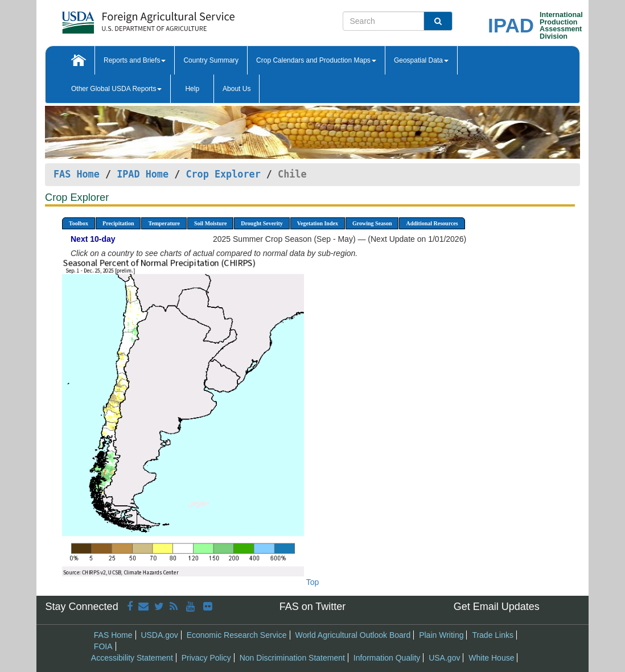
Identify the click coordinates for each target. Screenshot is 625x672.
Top (313, 582)
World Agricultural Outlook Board (353, 635)
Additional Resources (432, 223)
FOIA (103, 646)
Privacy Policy (206, 658)
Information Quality (387, 658)
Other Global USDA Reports (116, 89)
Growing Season (372, 223)
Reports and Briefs (135, 60)
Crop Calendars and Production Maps (316, 60)
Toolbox (79, 223)
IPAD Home (143, 174)
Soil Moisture (210, 223)
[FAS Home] (120, 18)
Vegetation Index (318, 223)
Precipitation (118, 223)
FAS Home (77, 174)
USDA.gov (159, 635)
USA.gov (444, 658)
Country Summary (211, 60)
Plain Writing (441, 635)
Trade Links (493, 635)
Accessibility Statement (132, 658)
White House (491, 658)
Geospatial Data (421, 60)
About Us (237, 89)
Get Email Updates (497, 607)
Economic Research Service (237, 635)
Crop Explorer (223, 174)
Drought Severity (262, 223)
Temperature (164, 223)
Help (192, 89)
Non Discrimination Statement (292, 658)
